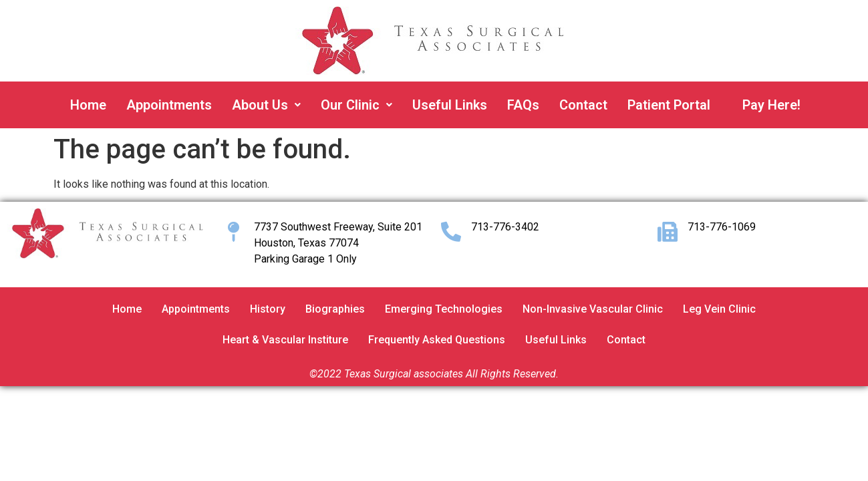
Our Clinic (356, 105)
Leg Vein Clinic (719, 309)
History (268, 309)
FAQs (523, 105)
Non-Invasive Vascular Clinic (593, 309)
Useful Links (450, 105)
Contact (583, 105)
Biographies (335, 309)
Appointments (169, 105)
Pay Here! (771, 105)
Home (88, 105)
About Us (266, 105)
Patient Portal (669, 105)
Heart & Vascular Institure (285, 340)
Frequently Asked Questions (437, 340)
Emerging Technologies (444, 309)
